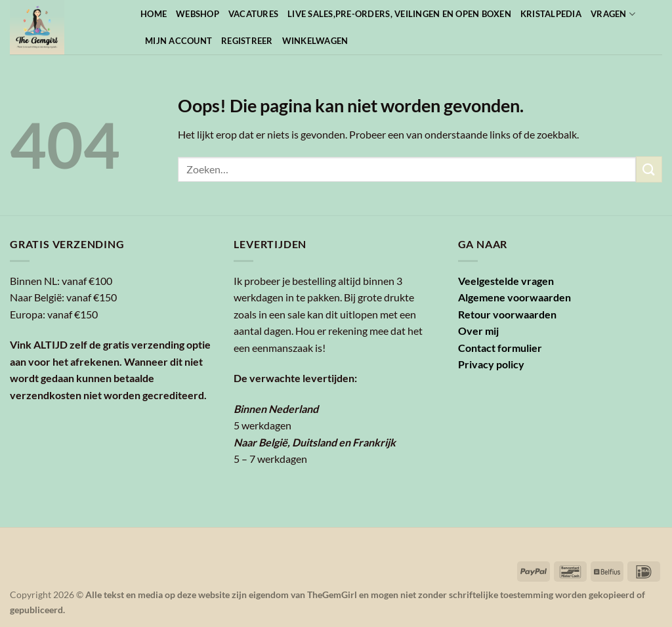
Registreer (247, 41)
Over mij (478, 331)
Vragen (613, 14)
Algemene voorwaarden (514, 297)
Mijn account (178, 41)
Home (154, 14)
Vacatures (253, 14)
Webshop (198, 14)
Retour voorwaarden (507, 314)
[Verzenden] (649, 169)
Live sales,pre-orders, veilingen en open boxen (399, 14)
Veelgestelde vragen (506, 281)
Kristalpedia (551, 14)
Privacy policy (491, 364)
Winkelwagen (315, 41)
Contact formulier (500, 348)
